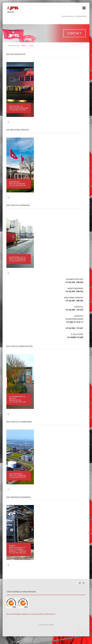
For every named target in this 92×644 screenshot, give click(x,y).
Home (23, 46)
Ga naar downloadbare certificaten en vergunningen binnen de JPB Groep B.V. (31, 614)
